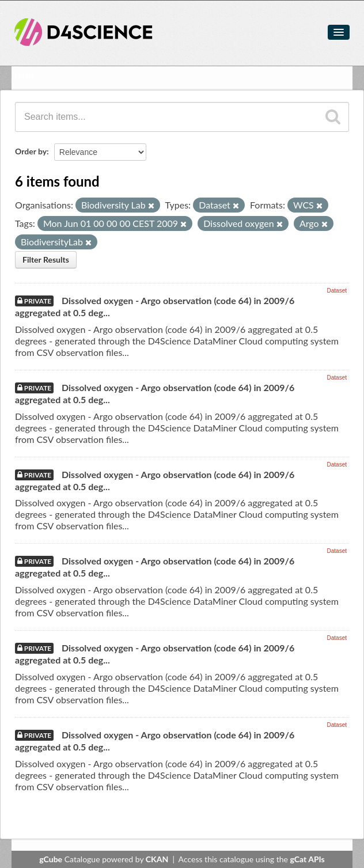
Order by (31, 151)
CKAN (157, 859)
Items (23, 75)
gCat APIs (307, 859)
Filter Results (46, 259)
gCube (51, 859)
